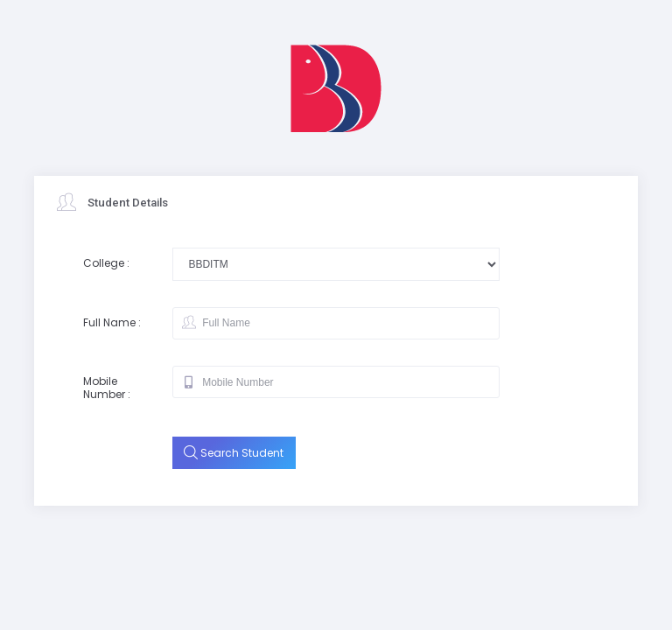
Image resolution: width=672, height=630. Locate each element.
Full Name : (112, 322)
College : (106, 263)
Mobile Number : (107, 388)
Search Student (234, 453)
